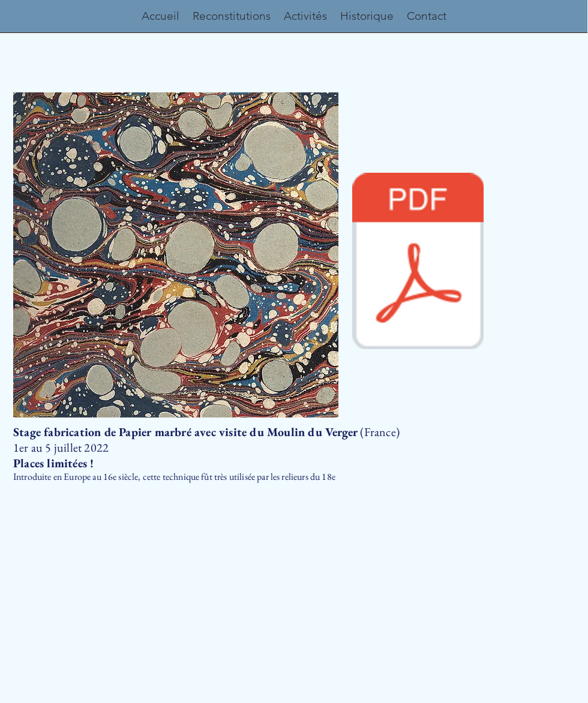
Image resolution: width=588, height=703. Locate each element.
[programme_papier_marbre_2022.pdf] (418, 262)
